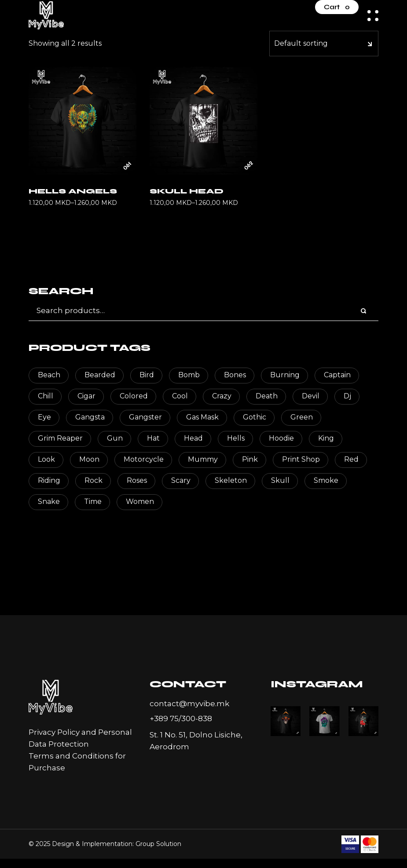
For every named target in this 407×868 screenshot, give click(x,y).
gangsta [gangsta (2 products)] (90, 417)
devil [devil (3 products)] (311, 396)
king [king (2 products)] (326, 438)
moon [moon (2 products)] (89, 459)
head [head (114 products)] (193, 438)
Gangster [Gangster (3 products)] (145, 417)
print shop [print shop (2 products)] (301, 459)
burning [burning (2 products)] (285, 375)
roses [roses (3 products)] (137, 480)
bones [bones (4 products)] (235, 375)
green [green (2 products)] (302, 417)
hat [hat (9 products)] (153, 438)
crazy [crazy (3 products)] (222, 396)
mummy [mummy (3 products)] (203, 459)
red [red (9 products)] (351, 459)
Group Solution (158, 844)
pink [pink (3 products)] (250, 459)
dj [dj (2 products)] (347, 396)
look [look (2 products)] (46, 459)
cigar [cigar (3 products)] (86, 396)
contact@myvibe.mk (189, 704)
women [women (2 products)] (140, 501)
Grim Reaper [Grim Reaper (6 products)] (60, 438)
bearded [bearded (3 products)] (100, 375)
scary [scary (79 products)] (181, 480)
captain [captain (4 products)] (337, 375)
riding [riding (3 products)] (49, 480)
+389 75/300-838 (181, 718)
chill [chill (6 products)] (46, 396)
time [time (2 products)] (93, 501)
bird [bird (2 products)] (147, 375)
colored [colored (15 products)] (134, 396)
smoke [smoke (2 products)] (326, 480)
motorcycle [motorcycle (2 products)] (144, 459)
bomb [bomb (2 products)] (189, 375)
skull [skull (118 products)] (280, 480)
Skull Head (187, 191)
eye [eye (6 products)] (44, 417)
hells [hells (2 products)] (236, 438)
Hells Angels (73, 191)
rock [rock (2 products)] (93, 480)
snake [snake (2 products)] (49, 501)
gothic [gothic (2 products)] (255, 417)
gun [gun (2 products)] (115, 438)
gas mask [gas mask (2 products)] (202, 417)
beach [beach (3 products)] (49, 375)
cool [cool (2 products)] (180, 396)
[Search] (364, 312)
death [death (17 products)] (267, 396)
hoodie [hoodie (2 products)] (281, 438)
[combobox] (324, 44)
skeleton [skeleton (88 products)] (231, 480)
